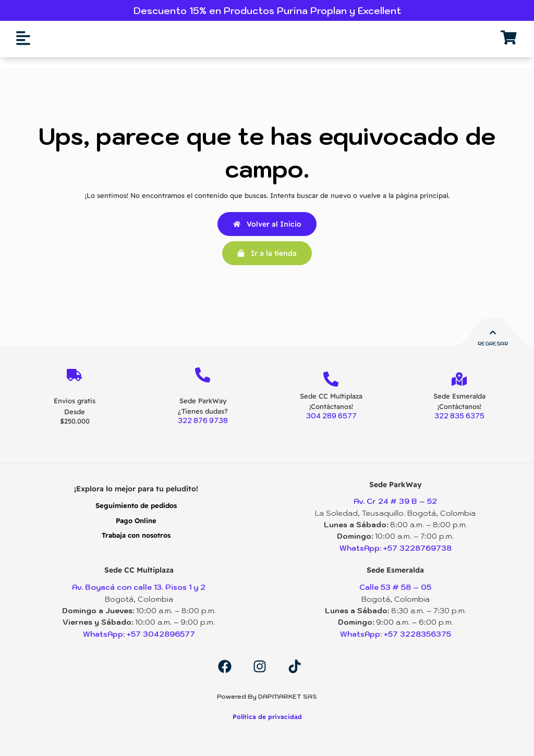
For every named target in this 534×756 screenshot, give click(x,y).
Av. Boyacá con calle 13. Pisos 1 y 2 (139, 587)
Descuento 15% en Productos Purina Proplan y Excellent (267, 11)
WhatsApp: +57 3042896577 (139, 634)
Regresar (493, 344)
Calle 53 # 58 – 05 (396, 587)
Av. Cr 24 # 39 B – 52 (395, 502)
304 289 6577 (331, 417)
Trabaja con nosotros (136, 535)
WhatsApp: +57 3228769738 (395, 548)
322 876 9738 (203, 421)
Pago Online (136, 520)
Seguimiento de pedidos (136, 506)
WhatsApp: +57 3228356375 (396, 634)
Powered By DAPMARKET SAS (267, 696)
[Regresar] (493, 333)
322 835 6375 (459, 417)
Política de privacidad (267, 716)
